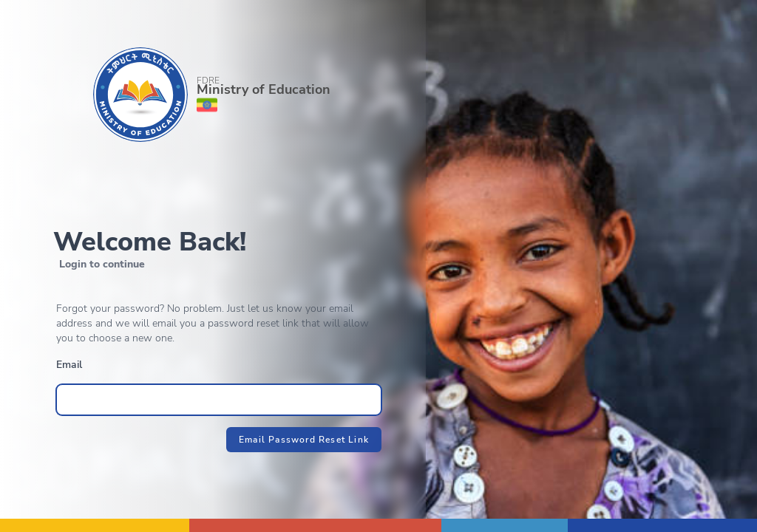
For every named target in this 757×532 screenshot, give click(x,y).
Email (69, 365)
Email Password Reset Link (304, 440)
